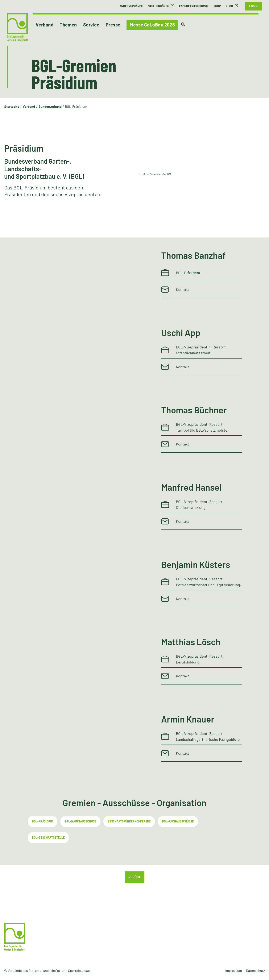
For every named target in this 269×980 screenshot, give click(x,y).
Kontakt (183, 289)
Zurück (135, 877)
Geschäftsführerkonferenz (129, 821)
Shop (217, 6)
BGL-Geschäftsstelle (48, 837)
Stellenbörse (158, 6)
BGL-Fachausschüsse (178, 821)
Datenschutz (255, 970)
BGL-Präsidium (43, 821)
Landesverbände (130, 6)
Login (253, 6)
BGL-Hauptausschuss (80, 821)
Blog (229, 6)
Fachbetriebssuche (194, 6)
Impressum (234, 970)
